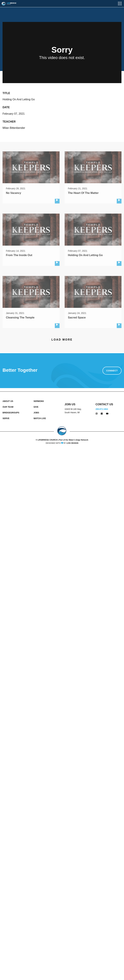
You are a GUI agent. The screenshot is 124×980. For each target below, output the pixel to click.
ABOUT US (8, 401)
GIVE (36, 407)
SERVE (6, 418)
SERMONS (39, 401)
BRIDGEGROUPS (11, 413)
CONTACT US (104, 404)
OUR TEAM (8, 407)
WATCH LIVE (40, 418)
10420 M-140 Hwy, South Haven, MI (73, 411)
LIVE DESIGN (72, 443)
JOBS (36, 413)
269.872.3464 (102, 409)
